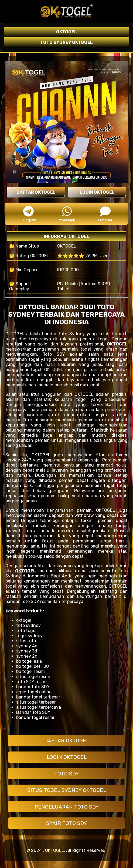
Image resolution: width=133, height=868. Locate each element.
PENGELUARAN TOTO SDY (67, 807)
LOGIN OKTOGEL (67, 757)
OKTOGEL (67, 246)
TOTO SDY (66, 774)
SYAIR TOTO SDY (66, 823)
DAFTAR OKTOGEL (67, 741)
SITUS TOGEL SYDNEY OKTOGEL (67, 790)
